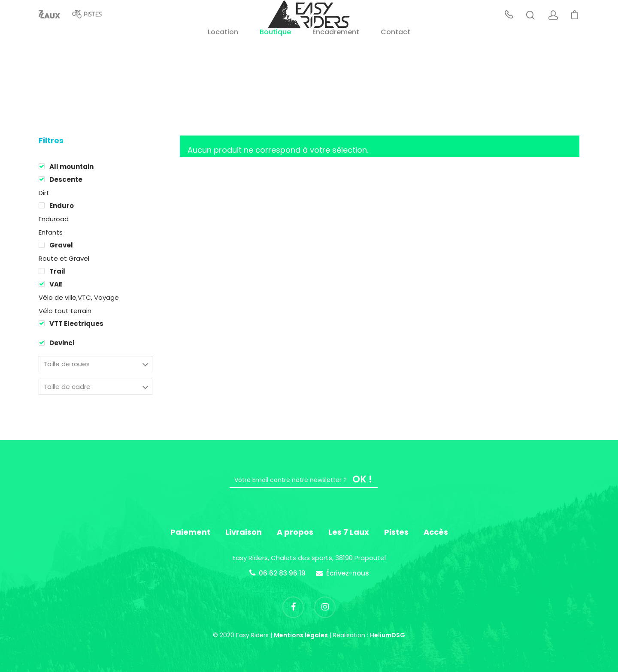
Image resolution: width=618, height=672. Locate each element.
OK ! (362, 479)
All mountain (71, 167)
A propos (295, 532)
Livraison (244, 532)
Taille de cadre (67, 387)
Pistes (396, 532)
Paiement (190, 532)
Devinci (62, 343)
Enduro (62, 206)
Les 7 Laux (349, 532)
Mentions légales (301, 635)
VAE (56, 284)
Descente (66, 179)
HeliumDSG (388, 635)
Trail (57, 271)
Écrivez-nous (348, 573)
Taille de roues (67, 364)
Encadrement (336, 56)
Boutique (275, 56)
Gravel (61, 245)
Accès (436, 532)
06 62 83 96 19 (282, 573)
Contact (395, 56)
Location (223, 56)
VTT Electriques (76, 324)
